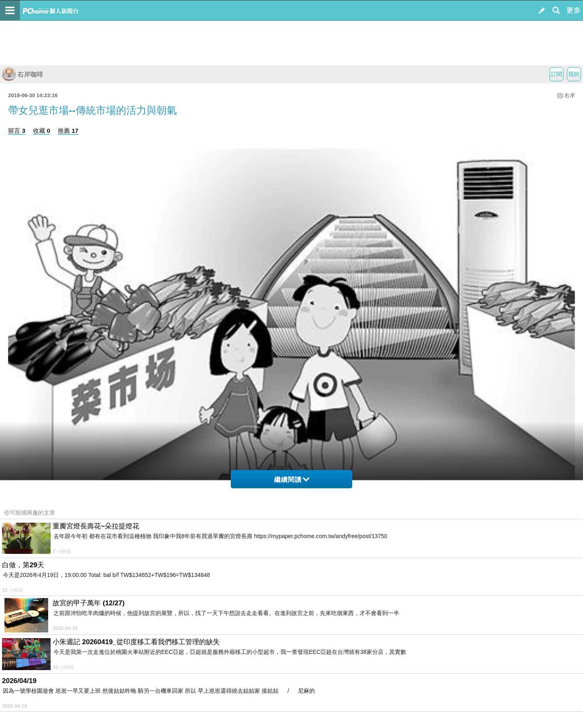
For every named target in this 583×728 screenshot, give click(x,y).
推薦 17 (68, 131)
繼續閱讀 (292, 480)
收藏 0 (41, 131)
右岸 (570, 95)
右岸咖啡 (23, 74)
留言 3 (17, 131)
